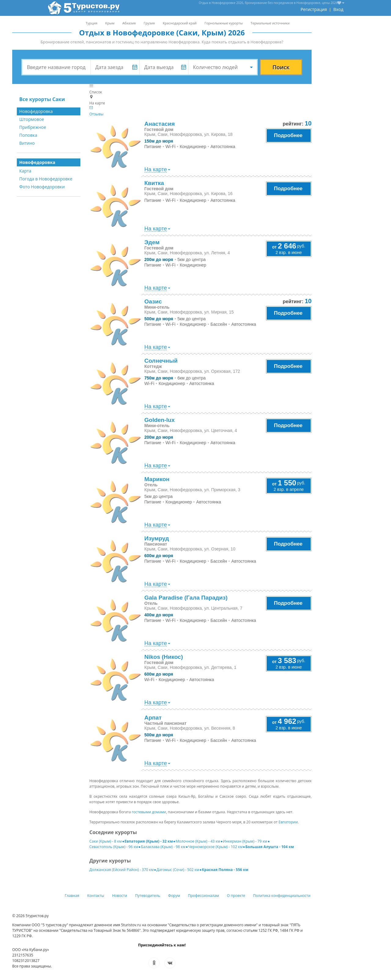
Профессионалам (203, 896)
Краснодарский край (180, 23)
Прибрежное (33, 127)
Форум (174, 896)
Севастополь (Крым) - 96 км (114, 847)
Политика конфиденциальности (282, 896)
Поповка (28, 135)
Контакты (96, 896)
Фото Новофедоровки (42, 187)
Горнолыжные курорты (224, 23)
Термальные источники (270, 23)
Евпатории (288, 822)
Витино (27, 143)
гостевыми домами (149, 812)
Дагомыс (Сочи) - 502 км (178, 870)
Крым (110, 23)
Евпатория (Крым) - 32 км (149, 841)
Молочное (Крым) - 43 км (198, 841)
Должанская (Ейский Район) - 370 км (122, 870)
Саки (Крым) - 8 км (106, 841)
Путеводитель (148, 896)
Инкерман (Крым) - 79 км (245, 841)
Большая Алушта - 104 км (270, 847)
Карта (25, 171)
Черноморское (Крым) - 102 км (215, 847)
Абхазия (129, 23)
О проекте (236, 896)
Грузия (149, 23)
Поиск (281, 67)
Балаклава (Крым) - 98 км (163, 847)
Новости (120, 896)
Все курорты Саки (42, 99)
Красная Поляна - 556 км (225, 870)
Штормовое (32, 119)
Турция (91, 23)
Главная (72, 896)
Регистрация (314, 9)
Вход (338, 9)
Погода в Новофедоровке (46, 179)
